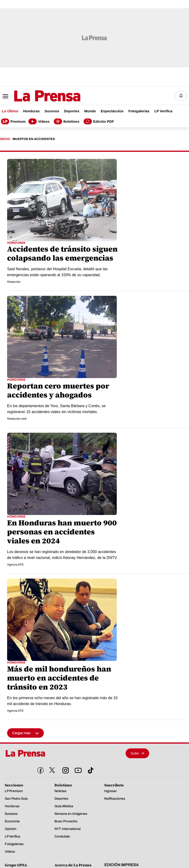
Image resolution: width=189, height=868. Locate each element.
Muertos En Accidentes (34, 139)
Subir (138, 753)
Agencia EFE (15, 565)
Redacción (14, 282)
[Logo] (36, 96)
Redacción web (17, 419)
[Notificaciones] (181, 96)
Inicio (5, 139)
